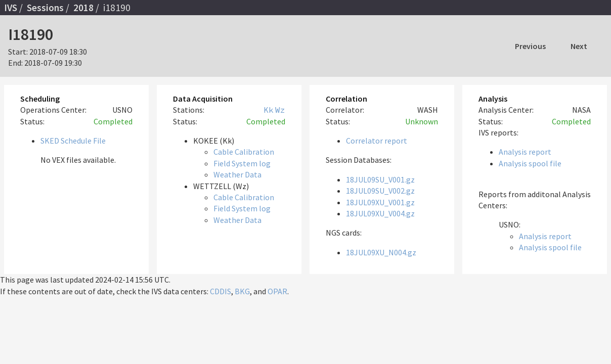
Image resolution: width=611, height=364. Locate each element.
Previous (530, 46)
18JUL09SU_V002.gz (380, 191)
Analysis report (525, 152)
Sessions (45, 8)
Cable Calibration (244, 152)
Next (579, 46)
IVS (11, 8)
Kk (269, 110)
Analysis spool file (530, 163)
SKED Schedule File (73, 141)
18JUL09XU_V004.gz (380, 213)
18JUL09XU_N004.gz (381, 252)
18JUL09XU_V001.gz (380, 202)
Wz (280, 110)
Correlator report (377, 141)
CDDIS (221, 291)
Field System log (242, 163)
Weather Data (237, 174)
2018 (83, 8)
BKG (242, 291)
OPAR (277, 291)
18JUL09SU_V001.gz (380, 179)
